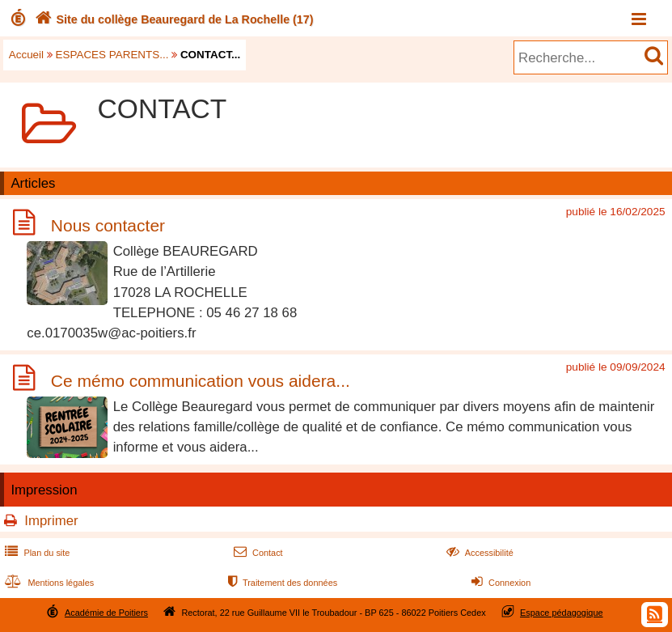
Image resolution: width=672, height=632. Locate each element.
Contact (257, 553)
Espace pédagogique (562, 613)
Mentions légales (48, 583)
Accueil (26, 55)
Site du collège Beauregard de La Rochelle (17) (173, 19)
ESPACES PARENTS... (112, 55)
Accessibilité (478, 553)
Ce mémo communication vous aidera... (201, 381)
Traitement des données (281, 583)
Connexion (499, 583)
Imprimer (51, 521)
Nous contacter (108, 225)
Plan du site (36, 553)
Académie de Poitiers (106, 613)
